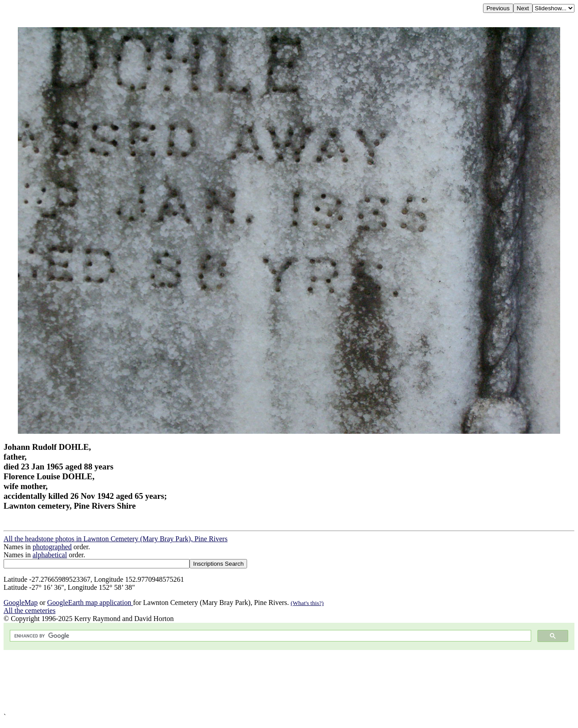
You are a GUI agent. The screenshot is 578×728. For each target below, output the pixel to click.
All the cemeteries (29, 611)
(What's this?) (307, 603)
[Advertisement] (271, 681)
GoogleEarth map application (90, 603)
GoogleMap (21, 603)
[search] (270, 636)
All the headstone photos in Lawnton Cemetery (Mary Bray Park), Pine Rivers (116, 539)
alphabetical (50, 555)
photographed (52, 547)
